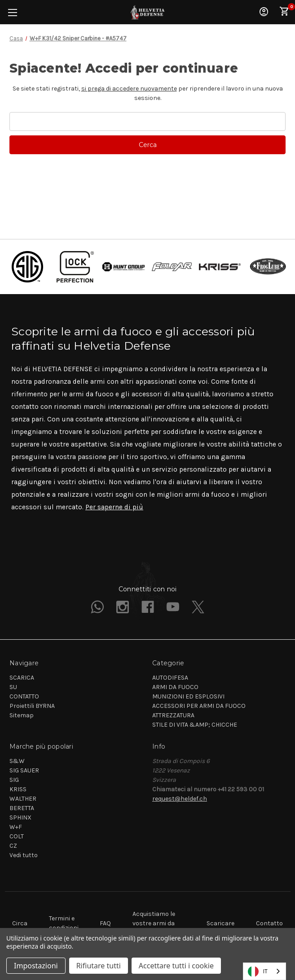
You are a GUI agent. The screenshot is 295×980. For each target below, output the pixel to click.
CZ (13, 846)
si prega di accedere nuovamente (129, 89)
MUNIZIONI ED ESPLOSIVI (188, 696)
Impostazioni (36, 966)
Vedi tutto (24, 855)
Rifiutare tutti (99, 966)
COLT (17, 836)
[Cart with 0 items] (285, 12)
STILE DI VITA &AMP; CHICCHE (195, 725)
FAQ (105, 923)
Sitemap (22, 715)
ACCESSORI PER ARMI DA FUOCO (199, 706)
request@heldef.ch (180, 799)
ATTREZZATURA (173, 715)
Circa (20, 923)
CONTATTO (24, 696)
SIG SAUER (24, 770)
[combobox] (264, 971)
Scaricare (220, 923)
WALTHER (23, 799)
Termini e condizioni (64, 923)
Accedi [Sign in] (264, 12)
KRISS (18, 789)
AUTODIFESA (170, 678)
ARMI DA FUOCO (175, 687)
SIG (14, 780)
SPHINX (20, 817)
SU (13, 687)
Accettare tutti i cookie (176, 966)
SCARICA (22, 678)
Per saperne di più (114, 507)
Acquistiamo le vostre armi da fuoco (154, 923)
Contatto (269, 923)
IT (258, 971)
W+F (16, 827)
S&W (17, 761)
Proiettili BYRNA (32, 706)
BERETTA (22, 808)
